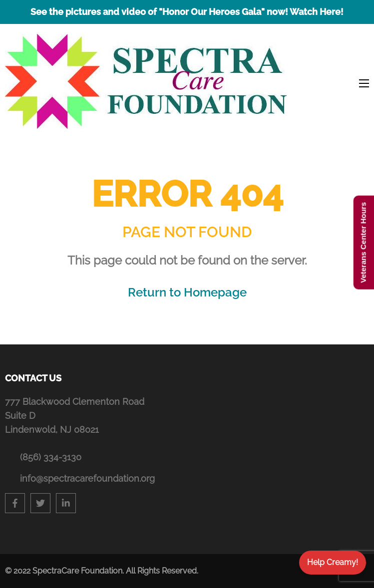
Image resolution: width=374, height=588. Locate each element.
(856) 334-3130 (51, 457)
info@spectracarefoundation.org (87, 478)
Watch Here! (317, 12)
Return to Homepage (187, 292)
